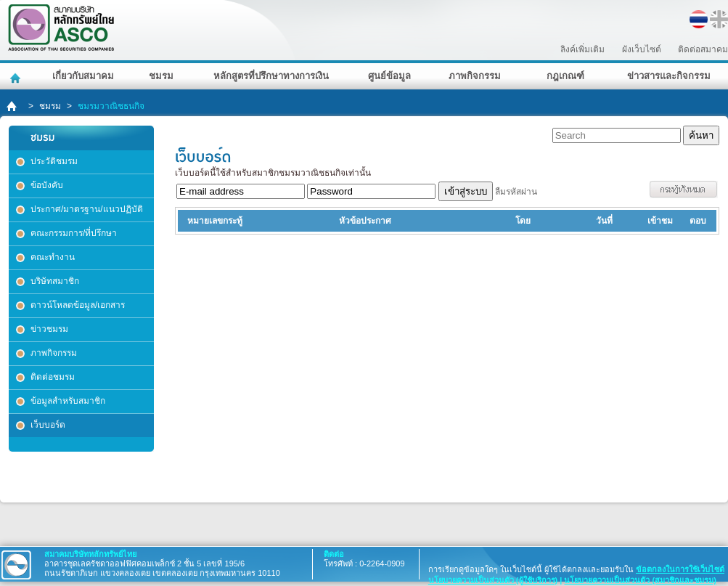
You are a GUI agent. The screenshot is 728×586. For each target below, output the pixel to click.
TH (699, 19)
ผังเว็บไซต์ (642, 49)
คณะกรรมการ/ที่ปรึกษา (74, 233)
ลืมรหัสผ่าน (516, 192)
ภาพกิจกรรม (475, 76)
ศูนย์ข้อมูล (389, 76)
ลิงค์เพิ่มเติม (582, 49)
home (13, 106)
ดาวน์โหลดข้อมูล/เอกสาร (78, 305)
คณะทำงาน (53, 257)
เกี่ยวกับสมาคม (83, 76)
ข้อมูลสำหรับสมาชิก (68, 401)
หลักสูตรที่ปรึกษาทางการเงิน (271, 76)
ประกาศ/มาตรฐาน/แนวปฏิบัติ (87, 209)
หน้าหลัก (17, 76)
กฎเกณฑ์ (565, 76)
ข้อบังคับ (47, 185)
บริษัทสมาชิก (55, 281)
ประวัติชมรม (54, 161)
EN (719, 19)
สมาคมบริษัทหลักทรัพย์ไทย (99, 28)
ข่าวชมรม (49, 329)
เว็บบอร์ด (48, 425)
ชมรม (161, 76)
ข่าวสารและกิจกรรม (669, 76)
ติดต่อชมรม (53, 377)
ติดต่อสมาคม (703, 49)
